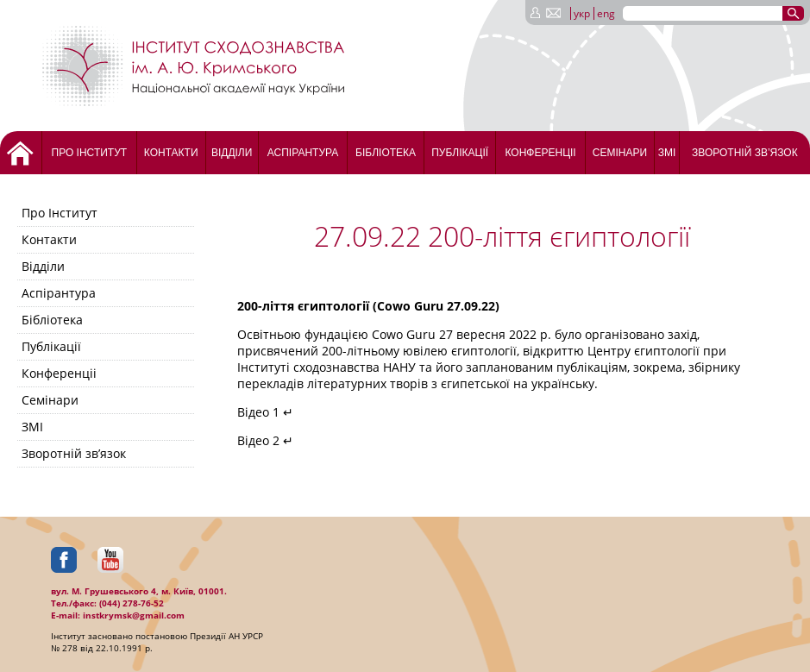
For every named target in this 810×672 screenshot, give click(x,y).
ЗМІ (667, 153)
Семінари (620, 153)
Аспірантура (303, 153)
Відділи (232, 153)
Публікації (460, 153)
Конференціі (540, 153)
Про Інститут (90, 153)
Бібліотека (386, 153)
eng (606, 13)
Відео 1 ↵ (265, 412)
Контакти (171, 153)
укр (582, 13)
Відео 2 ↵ (265, 440)
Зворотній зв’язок (745, 153)
